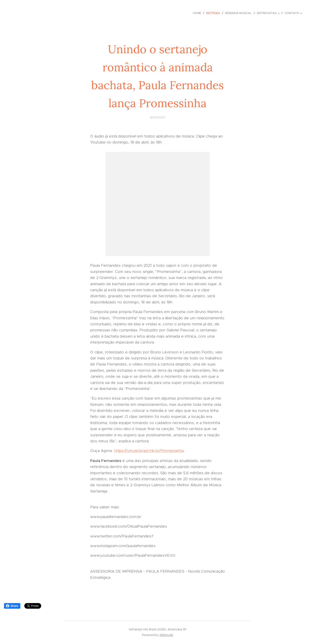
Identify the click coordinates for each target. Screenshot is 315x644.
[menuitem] (198, 13)
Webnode (166, 635)
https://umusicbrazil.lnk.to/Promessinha (149, 451)
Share (12, 606)
